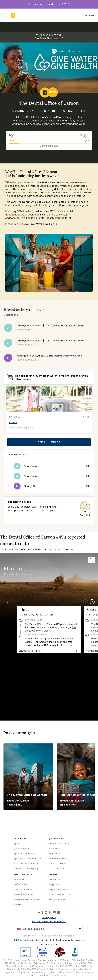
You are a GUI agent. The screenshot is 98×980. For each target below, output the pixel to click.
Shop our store (57, 899)
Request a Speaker (59, 889)
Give (17, 843)
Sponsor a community (26, 863)
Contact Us (55, 879)
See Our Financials (24, 889)
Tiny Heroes (55, 853)
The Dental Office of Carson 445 (60, 111)
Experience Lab (57, 868)
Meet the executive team (28, 899)
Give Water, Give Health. (49, 38)
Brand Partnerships (60, 894)
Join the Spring (22, 848)
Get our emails (49, 944)
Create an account (59, 843)
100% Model (21, 884)
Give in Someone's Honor (28, 858)
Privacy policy (49, 917)
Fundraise (54, 848)
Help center (55, 884)
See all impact (49, 442)
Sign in (89, 16)
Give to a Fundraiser (25, 853)
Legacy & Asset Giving (26, 868)
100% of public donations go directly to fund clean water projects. (49, 940)
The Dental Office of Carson (34, 202)
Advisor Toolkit (57, 863)
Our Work (19, 879)
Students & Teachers (60, 858)
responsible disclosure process (49, 921)
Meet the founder (24, 894)
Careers (18, 904)
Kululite (13, 422)
